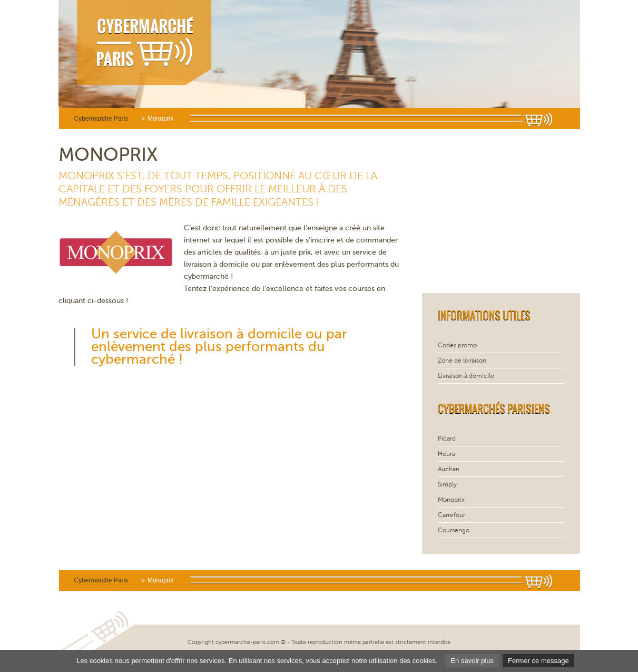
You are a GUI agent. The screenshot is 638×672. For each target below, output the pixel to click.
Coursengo (454, 530)
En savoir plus (472, 661)
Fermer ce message (538, 661)
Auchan (449, 469)
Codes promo (457, 345)
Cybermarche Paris (101, 119)
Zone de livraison (462, 361)
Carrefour (451, 515)
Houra (446, 454)
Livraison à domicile (466, 376)
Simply (447, 484)
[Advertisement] (501, 211)
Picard (447, 439)
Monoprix (451, 500)
